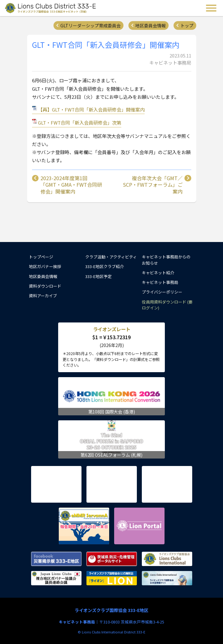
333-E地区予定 (98, 276)
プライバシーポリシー (162, 292)
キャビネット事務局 (160, 282)
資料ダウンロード (45, 286)
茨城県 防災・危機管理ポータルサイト (112, 559)
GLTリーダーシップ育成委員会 (91, 25)
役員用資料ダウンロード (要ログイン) (167, 305)
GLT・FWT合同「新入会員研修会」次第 (80, 123)
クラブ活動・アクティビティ (111, 257)
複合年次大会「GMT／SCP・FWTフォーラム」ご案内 (153, 185)
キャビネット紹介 (158, 273)
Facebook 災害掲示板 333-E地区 (56, 559)
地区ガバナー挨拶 (45, 266)
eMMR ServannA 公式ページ (84, 526)
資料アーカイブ (43, 296)
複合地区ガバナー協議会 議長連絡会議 (56, 578)
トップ (187, 25)
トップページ (41, 257)
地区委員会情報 (151, 25)
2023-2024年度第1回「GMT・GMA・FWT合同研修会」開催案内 (71, 185)
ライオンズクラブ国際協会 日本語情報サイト (167, 578)
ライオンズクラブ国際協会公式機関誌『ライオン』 (112, 578)
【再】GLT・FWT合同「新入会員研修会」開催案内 (91, 110)
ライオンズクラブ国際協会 (167, 559)
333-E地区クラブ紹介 (105, 266)
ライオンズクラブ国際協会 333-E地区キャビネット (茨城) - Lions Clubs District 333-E (51, 8)
